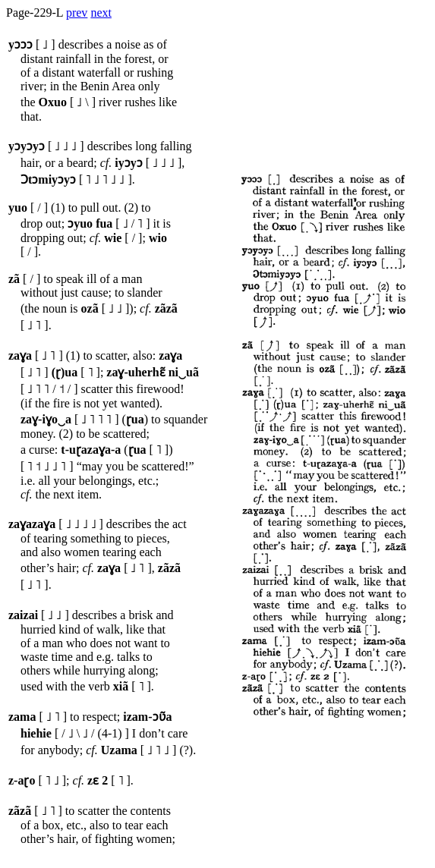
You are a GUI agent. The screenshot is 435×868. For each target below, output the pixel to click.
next (101, 13)
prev (77, 13)
